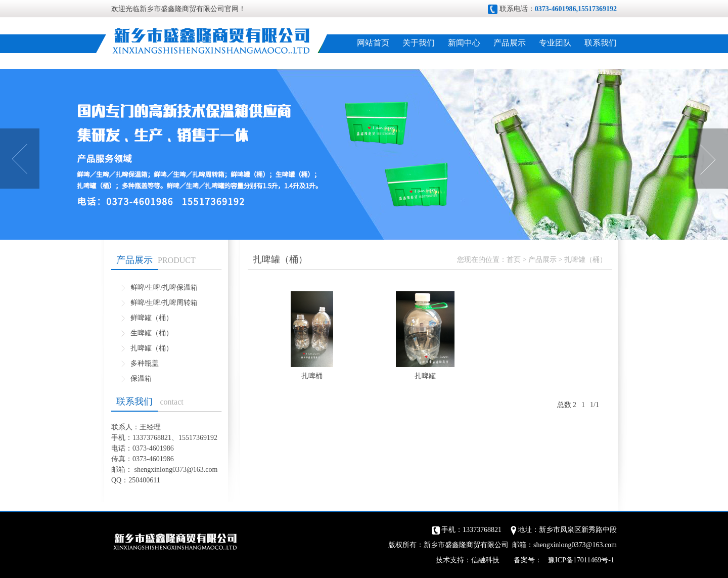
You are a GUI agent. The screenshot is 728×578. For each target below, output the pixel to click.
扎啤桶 (312, 376)
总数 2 (567, 405)
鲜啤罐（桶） (152, 318)
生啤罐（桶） (152, 333)
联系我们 (601, 43)
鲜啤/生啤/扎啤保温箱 (164, 287)
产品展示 (510, 43)
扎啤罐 (425, 376)
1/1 (595, 405)
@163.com (202, 470)
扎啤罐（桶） (152, 348)
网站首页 (373, 43)
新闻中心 (464, 43)
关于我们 (419, 43)
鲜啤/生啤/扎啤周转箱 (164, 303)
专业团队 (555, 43)
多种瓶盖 (145, 363)
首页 (514, 260)
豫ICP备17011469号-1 (581, 560)
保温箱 (141, 379)
